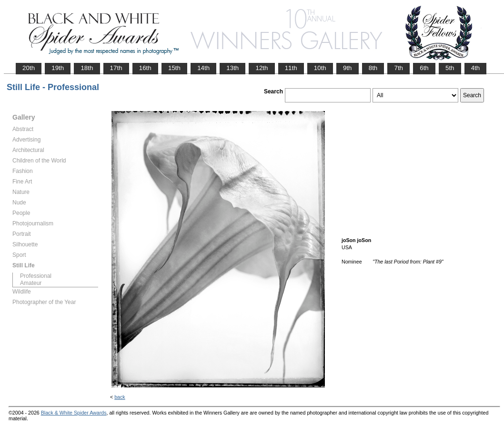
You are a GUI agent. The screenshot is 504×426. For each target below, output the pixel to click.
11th (291, 68)
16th (145, 68)
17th (116, 68)
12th (262, 68)
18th (87, 68)
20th (29, 68)
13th (232, 68)
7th (398, 68)
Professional (36, 276)
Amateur (31, 283)
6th (424, 68)
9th (348, 68)
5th (450, 68)
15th (174, 68)
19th (58, 68)
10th (320, 68)
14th (203, 68)
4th (476, 68)
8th (373, 68)
